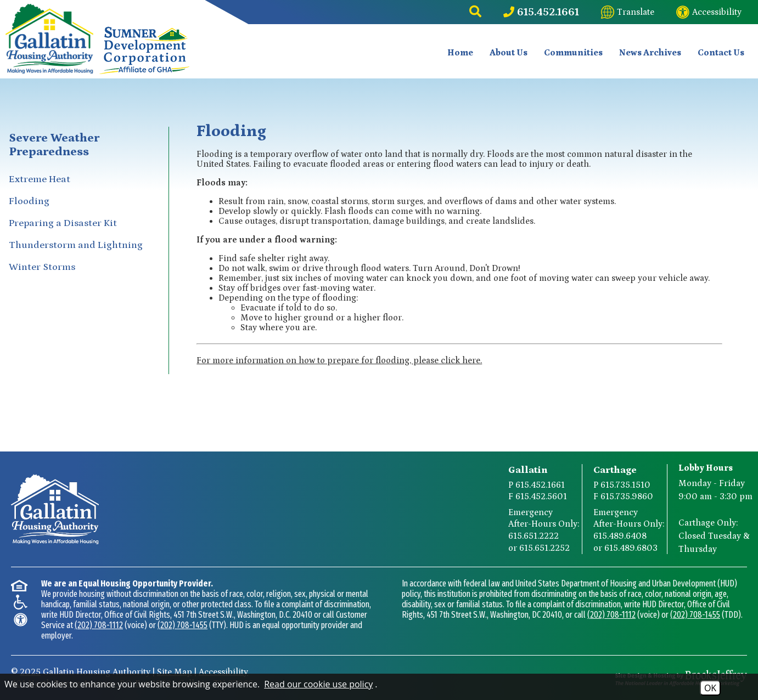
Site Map (175, 672)
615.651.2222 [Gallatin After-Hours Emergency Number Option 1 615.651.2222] (534, 536)
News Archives (650, 53)
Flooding (29, 201)
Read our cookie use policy (318, 684)
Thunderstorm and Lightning (76, 245)
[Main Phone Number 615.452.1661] (541, 12)
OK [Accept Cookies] (710, 688)
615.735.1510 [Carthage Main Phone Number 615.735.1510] (625, 485)
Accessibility (223, 672)
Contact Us (721, 53)
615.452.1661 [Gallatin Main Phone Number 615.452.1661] (540, 485)
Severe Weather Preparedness (54, 145)
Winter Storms (42, 267)
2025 (30, 672)
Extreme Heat (40, 179)
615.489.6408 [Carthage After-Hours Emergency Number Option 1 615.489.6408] (620, 536)
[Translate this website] (628, 12)
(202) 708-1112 (99, 625)
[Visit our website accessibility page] (709, 12)
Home (460, 53)
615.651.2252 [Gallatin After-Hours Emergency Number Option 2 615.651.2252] (544, 548)
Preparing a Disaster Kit (63, 223)
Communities (573, 53)
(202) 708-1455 (183, 625)
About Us (509, 53)
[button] (475, 12)
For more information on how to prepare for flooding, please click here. (339, 360)
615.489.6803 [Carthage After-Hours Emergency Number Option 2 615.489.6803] (631, 548)
